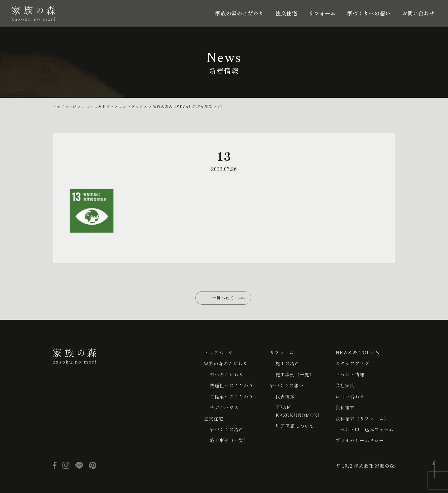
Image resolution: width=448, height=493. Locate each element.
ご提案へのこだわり (232, 396)
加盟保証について (295, 426)
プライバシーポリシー (360, 439)
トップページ (219, 352)
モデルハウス (224, 407)
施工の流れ (288, 363)
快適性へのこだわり (232, 385)
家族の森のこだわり (240, 13)
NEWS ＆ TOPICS (357, 352)
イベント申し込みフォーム (365, 428)
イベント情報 (350, 374)
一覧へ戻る (224, 302)
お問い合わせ (418, 13)
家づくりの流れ (227, 428)
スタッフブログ (352, 363)
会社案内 (345, 385)
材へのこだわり (227, 374)
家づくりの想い (287, 385)
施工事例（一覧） (229, 439)
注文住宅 (286, 13)
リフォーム (322, 13)
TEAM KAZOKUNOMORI (298, 411)
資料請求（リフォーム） (362, 418)
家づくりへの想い (369, 13)
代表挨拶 (285, 396)
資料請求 (345, 407)
